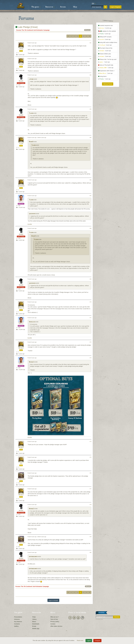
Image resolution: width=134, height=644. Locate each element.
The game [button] (36, 7)
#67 (90, 196)
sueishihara (21, 186)
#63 (90, 75)
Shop (75, 7)
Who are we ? (55, 617)
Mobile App (36, 629)
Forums (63, 7)
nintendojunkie (21, 479)
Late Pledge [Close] (26, 27)
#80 (90, 552)
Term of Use (54, 619)
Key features (18, 622)
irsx (21, 463)
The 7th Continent (27, 30)
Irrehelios (21, 308)
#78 (90, 505)
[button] (94, 4)
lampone (21, 49)
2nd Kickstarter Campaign (42, 30)
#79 (90, 537)
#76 (90, 473)
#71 (90, 318)
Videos (34, 619)
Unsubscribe (99, 619)
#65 (90, 138)
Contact (53, 624)
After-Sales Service (56, 626)
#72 (90, 342)
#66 (90, 180)
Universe (17, 619)
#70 (90, 302)
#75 (90, 457)
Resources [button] (50, 7)
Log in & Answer (53, 600)
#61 (90, 43)
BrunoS (21, 81)
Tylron (21, 65)
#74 (90, 442)
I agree (89, 641)
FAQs (34, 617)
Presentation (18, 617)
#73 (90, 358)
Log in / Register (115, 7)
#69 (90, 279)
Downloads (36, 624)
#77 (90, 489)
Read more (80, 640)
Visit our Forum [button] (108, 84)
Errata (34, 626)
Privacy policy (55, 622)
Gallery (16, 626)
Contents (17, 624)
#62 (90, 59)
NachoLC (21, 348)
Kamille (21, 202)
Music (34, 622)
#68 (90, 228)
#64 (90, 109)
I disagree (97, 641)
